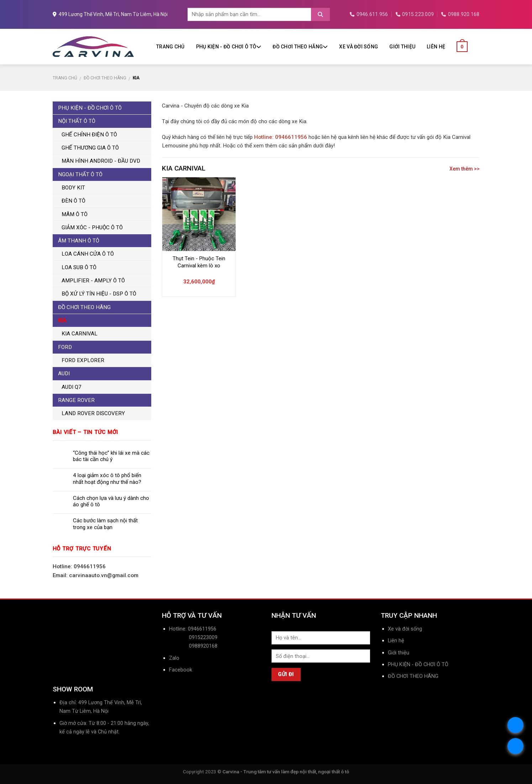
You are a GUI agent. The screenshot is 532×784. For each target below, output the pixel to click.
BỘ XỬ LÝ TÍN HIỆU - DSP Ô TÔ (99, 294)
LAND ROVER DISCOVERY (93, 413)
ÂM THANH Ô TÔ (79, 241)
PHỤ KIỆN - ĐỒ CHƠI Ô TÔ (229, 47)
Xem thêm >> (465, 169)
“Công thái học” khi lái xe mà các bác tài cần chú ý (111, 456)
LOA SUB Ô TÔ (79, 267)
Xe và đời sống (359, 47)
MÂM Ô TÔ (75, 214)
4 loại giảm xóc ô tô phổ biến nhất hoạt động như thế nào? (107, 479)
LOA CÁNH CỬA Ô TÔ (88, 254)
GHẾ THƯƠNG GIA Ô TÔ (90, 148)
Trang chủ (170, 47)
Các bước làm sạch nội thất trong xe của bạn (105, 524)
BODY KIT (73, 188)
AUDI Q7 (72, 387)
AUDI (64, 373)
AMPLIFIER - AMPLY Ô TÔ (93, 281)
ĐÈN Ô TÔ (73, 201)
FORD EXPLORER (83, 360)
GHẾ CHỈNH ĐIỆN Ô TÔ (89, 135)
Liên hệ (436, 47)
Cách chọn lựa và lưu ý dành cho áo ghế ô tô (111, 501)
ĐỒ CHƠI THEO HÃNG (300, 47)
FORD (65, 347)
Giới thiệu (402, 47)
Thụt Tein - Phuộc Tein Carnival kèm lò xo (199, 262)
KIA (62, 320)
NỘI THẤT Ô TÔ (77, 121)
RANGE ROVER (76, 400)
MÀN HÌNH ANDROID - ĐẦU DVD (101, 161)
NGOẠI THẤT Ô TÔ (80, 174)
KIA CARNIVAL (80, 334)
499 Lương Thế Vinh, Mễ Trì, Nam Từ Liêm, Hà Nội (110, 14)
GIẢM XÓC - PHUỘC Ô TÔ (92, 228)
